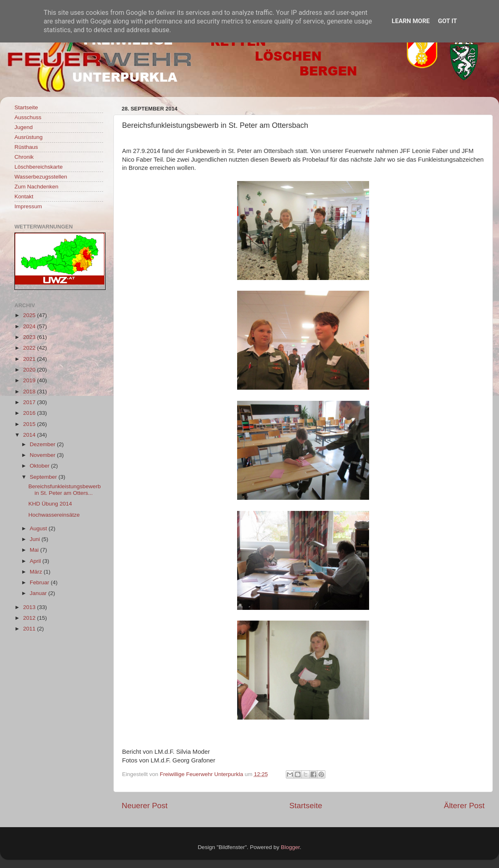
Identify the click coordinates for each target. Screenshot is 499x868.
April (36, 561)
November (43, 455)
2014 (30, 435)
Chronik (24, 157)
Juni (36, 539)
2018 (30, 392)
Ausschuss (28, 117)
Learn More (411, 21)
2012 (30, 618)
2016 (30, 413)
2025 (30, 315)
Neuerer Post (145, 806)
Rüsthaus (26, 147)
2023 (30, 337)
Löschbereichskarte (39, 167)
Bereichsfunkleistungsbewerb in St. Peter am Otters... (65, 490)
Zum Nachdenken (36, 187)
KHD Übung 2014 (50, 504)
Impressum (28, 206)
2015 (30, 424)
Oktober (40, 466)
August (39, 528)
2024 (30, 326)
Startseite (306, 806)
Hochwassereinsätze (54, 515)
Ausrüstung (28, 137)
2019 (30, 380)
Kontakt (24, 196)
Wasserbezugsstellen (41, 177)
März (37, 572)
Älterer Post (464, 806)
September (44, 477)
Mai (35, 550)
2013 (30, 607)
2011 (30, 629)
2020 (30, 370)
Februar (40, 582)
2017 (30, 402)
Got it (447, 21)
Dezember (43, 444)
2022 (30, 348)
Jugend (24, 127)
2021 (30, 359)
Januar (39, 593)
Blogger (290, 847)
